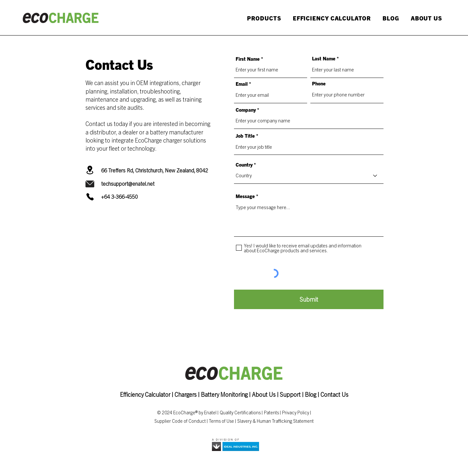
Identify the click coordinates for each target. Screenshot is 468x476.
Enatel (210, 412)
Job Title (245, 136)
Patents (271, 412)
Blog (311, 394)
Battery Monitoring (224, 394)
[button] (263, 18)
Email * (243, 84)
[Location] (90, 170)
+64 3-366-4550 (119, 196)
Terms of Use (221, 421)
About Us (264, 394)
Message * (247, 196)
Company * (247, 110)
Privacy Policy (296, 412)
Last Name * (325, 58)
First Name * (249, 59)
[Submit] (309, 299)
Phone (319, 83)
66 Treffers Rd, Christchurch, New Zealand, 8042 (155, 170)
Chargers (186, 394)
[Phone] (90, 197)
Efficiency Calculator (145, 394)
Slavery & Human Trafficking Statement (275, 421)
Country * (246, 164)
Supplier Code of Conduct (180, 421)
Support (290, 394)
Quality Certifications (240, 412)
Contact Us (334, 394)
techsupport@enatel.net (128, 183)
